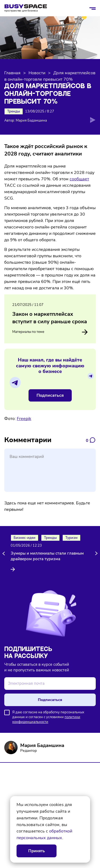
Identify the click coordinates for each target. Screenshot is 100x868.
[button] (5, 554)
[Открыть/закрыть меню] (93, 8)
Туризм (71, 538)
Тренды (14, 111)
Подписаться (50, 395)
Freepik (24, 419)
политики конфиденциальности (46, 719)
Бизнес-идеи (25, 538)
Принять (37, 851)
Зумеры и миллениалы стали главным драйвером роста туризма (47, 556)
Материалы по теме (50, 332)
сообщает (79, 179)
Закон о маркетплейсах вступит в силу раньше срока (50, 318)
